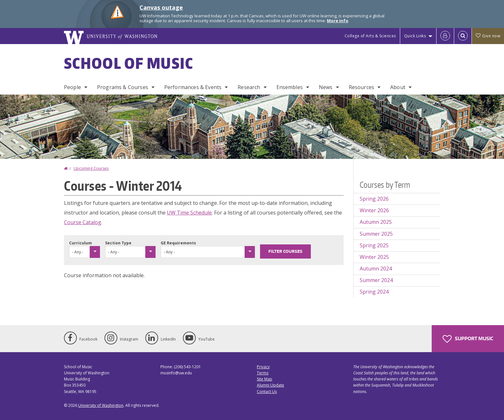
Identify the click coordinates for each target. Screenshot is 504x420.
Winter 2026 (374, 210)
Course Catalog (83, 222)
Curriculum (81, 243)
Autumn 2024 (376, 269)
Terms (263, 373)
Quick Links (415, 36)
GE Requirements (178, 243)
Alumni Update (270, 385)
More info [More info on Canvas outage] (338, 21)
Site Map (265, 379)
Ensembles (290, 87)
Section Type (118, 243)
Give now (488, 36)
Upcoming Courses (91, 168)
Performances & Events (193, 87)
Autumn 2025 (376, 222)
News (326, 87)
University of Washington (101, 405)
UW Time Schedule (189, 213)
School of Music (129, 63)
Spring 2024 (374, 292)
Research (249, 87)
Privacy (263, 367)
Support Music (468, 339)
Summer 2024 (376, 280)
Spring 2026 (374, 199)
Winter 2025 (374, 257)
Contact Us (267, 392)
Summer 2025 (376, 234)
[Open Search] (463, 36)
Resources (361, 87)
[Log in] (445, 36)
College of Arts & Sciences (370, 36)
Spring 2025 (374, 245)
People (72, 87)
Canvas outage (161, 7)
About (398, 87)
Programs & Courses (123, 87)
